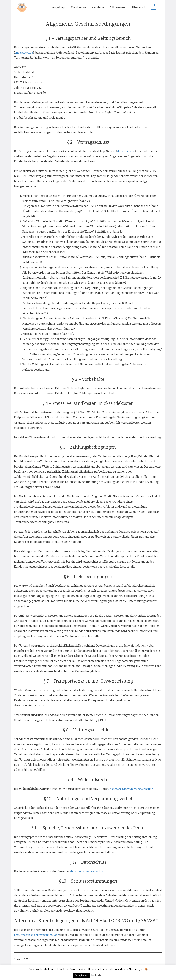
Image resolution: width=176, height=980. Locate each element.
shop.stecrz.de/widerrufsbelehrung (131, 788)
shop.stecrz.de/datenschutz (88, 870)
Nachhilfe (98, 7)
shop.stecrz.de (24, 52)
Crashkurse (79, 7)
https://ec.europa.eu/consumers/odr (37, 934)
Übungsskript (57, 7)
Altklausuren (118, 7)
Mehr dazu (98, 975)
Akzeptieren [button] (81, 975)
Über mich (139, 7)
